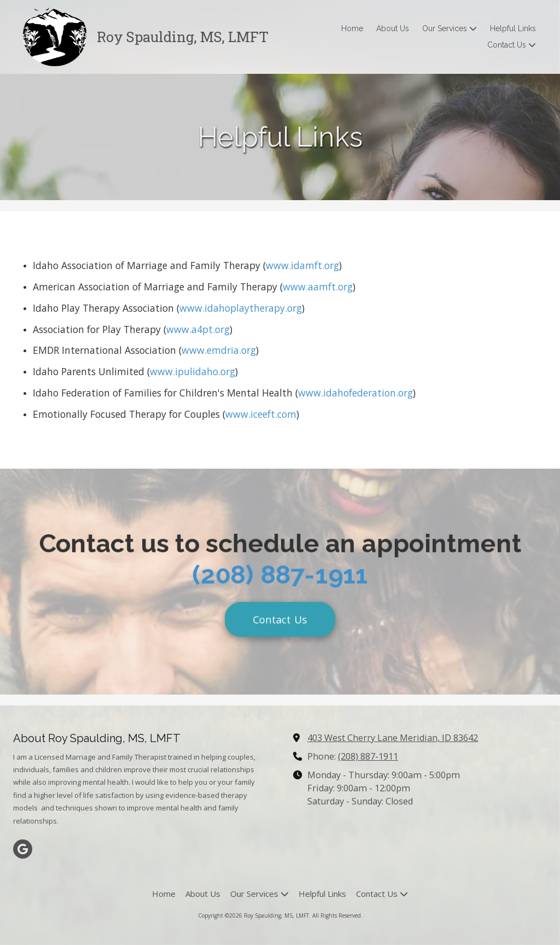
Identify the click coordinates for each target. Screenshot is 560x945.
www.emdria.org (219, 350)
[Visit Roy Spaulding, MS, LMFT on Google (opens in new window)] (23, 849)
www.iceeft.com (261, 414)
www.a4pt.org (198, 329)
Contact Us (280, 624)
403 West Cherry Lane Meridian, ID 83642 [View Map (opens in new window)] (393, 738)
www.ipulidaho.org (192, 371)
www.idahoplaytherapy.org (241, 308)
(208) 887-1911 (280, 576)
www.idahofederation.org (355, 393)
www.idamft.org (302, 265)
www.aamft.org (318, 287)
